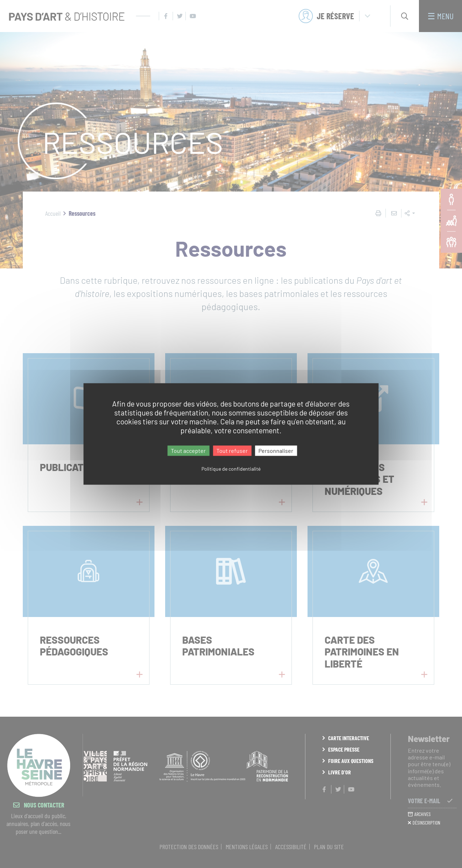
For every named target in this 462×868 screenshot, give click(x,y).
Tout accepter (188, 451)
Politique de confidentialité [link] (231, 469)
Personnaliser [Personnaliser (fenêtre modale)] (276, 451)
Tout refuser (232, 451)
